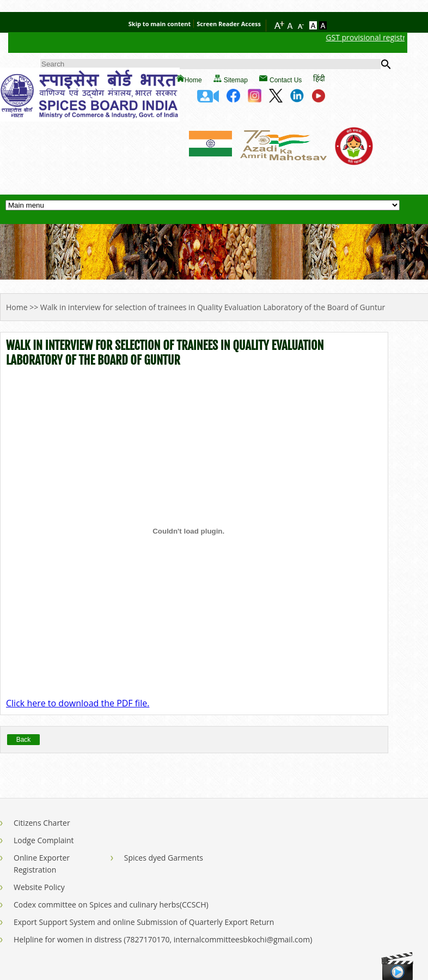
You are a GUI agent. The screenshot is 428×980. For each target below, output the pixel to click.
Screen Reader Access (229, 24)
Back (24, 740)
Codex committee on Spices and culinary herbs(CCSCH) (111, 905)
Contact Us (286, 80)
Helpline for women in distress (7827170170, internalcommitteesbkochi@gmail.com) (163, 939)
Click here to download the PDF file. (78, 703)
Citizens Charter (42, 823)
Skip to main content (160, 24)
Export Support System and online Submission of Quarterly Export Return (144, 922)
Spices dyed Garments (164, 858)
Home (193, 80)
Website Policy (39, 887)
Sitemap (236, 80)
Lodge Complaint (44, 840)
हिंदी (319, 78)
